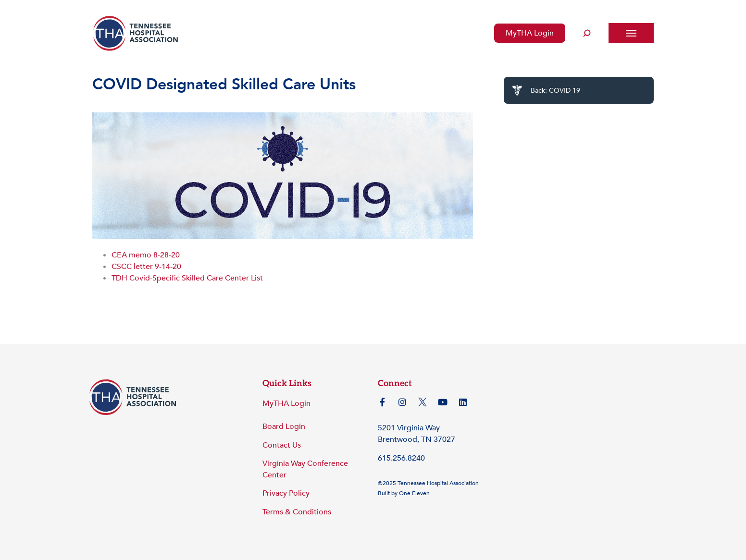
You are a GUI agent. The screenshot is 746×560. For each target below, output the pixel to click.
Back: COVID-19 (546, 90)
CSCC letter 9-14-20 (146, 267)
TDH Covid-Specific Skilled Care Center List (187, 278)
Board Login (284, 426)
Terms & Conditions (297, 512)
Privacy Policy (286, 493)
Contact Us (282, 445)
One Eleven (414, 493)
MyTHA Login (530, 33)
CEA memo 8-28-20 (146, 255)
